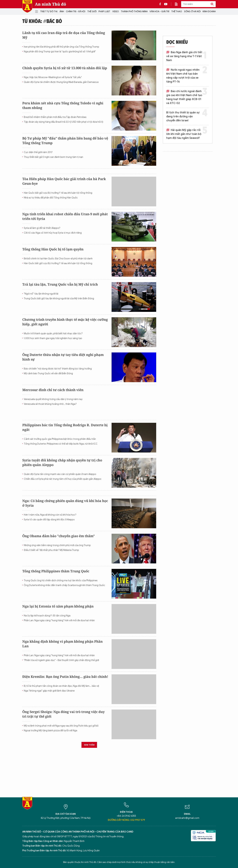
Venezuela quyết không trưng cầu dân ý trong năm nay (53, 399)
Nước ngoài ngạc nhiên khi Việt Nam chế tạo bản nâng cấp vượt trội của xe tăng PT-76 (183, 76)
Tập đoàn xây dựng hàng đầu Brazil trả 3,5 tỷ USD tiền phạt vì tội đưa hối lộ (64, 122)
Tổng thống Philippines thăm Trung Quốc (56, 571)
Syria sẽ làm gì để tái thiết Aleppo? (42, 228)
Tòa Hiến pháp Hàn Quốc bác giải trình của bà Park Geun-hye (64, 181)
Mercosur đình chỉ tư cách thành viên (53, 390)
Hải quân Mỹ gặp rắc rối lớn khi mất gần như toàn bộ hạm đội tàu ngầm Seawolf (184, 134)
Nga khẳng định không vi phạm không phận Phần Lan (62, 644)
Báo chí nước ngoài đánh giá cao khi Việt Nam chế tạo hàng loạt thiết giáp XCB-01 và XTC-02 (184, 97)
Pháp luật (104, 11)
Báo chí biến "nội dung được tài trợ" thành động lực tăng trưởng (58, 369)
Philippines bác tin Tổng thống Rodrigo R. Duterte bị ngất (65, 427)
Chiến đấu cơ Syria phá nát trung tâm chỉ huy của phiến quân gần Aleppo (63, 479)
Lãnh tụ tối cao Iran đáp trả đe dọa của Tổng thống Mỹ (64, 35)
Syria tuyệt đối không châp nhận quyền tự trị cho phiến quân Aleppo (62, 462)
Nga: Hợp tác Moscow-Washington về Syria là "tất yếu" (53, 77)
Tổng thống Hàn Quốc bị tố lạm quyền (53, 249)
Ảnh (62, 11)
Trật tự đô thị (49, 11)
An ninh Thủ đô (50, 4)
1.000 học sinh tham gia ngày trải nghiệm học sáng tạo (53, 338)
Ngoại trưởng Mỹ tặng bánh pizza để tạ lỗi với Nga (50, 731)
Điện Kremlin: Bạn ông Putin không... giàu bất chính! (65, 677)
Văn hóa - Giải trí (159, 11)
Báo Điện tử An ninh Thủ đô (27, 6)
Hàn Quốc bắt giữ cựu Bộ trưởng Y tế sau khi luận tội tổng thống (58, 193)
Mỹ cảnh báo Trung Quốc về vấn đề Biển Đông (48, 373)
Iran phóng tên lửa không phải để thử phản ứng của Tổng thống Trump (61, 47)
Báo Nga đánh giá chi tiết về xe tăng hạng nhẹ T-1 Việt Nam (184, 56)
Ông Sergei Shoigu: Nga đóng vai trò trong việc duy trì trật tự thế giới (63, 714)
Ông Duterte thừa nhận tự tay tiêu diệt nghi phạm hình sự (63, 357)
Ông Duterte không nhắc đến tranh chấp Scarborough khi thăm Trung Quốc (64, 585)
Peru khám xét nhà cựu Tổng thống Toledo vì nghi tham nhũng (63, 105)
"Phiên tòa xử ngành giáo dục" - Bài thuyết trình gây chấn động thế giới (61, 660)
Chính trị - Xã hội (76, 11)
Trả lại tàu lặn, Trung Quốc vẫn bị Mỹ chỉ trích (60, 284)
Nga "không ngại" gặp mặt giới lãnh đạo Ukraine (49, 691)
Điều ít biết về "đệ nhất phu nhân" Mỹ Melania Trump (51, 550)
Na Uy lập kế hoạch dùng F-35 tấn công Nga (47, 616)
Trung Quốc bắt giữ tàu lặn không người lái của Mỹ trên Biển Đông (59, 299)
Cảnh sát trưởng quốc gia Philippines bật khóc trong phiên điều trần (60, 439)
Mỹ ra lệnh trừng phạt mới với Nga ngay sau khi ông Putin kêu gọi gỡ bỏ (61, 726)
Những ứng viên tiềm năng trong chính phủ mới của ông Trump (57, 545)
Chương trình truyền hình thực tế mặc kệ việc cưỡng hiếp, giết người (65, 322)
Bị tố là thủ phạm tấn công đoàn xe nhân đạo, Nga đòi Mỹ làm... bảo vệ (61, 686)
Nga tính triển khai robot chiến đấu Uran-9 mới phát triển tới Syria (65, 216)
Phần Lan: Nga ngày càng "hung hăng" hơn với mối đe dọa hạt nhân (59, 620)
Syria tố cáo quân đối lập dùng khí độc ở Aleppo (49, 520)
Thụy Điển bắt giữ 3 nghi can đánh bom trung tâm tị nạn (53, 157)
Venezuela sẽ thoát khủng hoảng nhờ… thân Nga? (50, 404)
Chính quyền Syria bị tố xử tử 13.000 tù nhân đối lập (65, 68)
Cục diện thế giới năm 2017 (38, 152)
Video (116, 11)
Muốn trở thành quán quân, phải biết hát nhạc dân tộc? (53, 334)
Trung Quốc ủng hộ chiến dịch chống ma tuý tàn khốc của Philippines (61, 581)
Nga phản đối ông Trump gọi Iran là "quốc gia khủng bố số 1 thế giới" (60, 52)
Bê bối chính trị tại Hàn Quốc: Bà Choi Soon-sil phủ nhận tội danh (58, 259)
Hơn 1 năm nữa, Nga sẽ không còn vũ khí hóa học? (50, 515)
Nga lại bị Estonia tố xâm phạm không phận (58, 606)
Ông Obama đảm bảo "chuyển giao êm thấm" (59, 536)
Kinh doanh (209, 11)
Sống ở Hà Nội (192, 11)
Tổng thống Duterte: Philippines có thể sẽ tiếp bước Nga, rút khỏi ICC (61, 444)
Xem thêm (89, 745)
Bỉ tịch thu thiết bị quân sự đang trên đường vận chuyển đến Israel (183, 117)
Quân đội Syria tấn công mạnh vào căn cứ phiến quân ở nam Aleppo (60, 474)
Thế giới (92, 11)
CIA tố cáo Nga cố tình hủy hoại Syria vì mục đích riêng (53, 233)
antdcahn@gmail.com (187, 818)
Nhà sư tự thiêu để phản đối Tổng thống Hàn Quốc (51, 198)
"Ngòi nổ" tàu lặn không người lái (41, 294)
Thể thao (177, 11)
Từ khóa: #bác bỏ (42, 21)
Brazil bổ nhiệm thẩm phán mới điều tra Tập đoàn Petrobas (55, 117)
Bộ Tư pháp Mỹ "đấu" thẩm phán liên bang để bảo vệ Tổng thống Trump (65, 141)
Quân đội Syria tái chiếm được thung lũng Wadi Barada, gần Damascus (61, 82)
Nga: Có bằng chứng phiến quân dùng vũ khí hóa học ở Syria (65, 503)
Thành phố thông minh (134, 11)
